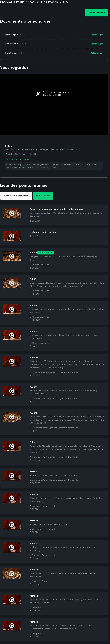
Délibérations (11, 53)
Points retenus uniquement (16, 196)
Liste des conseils (96, 13)
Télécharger (97, 35)
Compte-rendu (12, 44)
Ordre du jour (11, 35)
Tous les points (43, 196)
